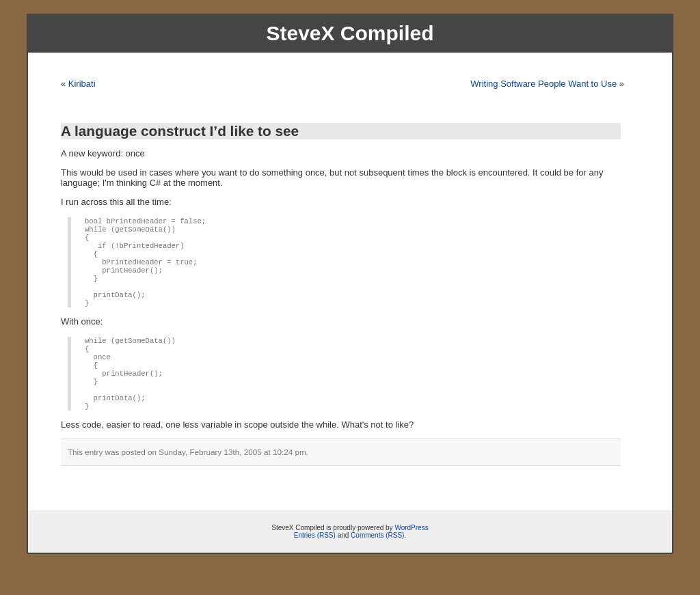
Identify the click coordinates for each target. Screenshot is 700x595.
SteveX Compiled (350, 33)
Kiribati (82, 84)
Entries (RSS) (315, 563)
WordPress (411, 555)
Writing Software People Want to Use (543, 84)
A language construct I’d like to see (180, 131)
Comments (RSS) (377, 563)
